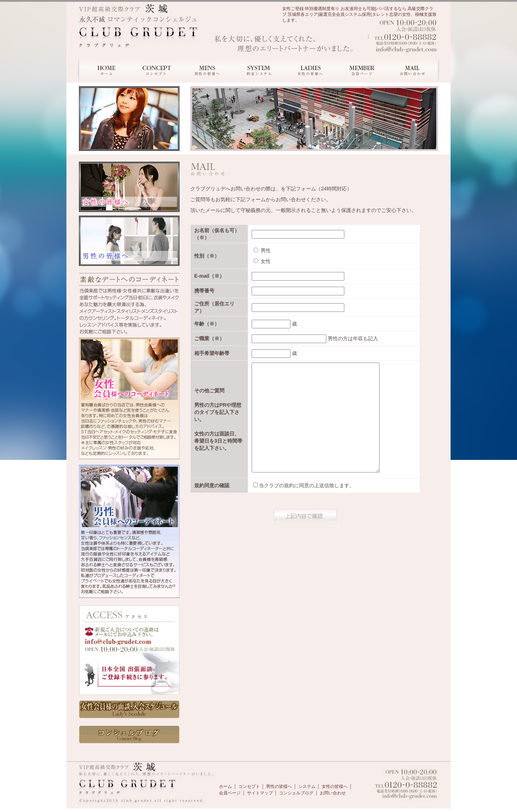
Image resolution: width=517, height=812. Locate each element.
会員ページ (230, 793)
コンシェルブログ (296, 793)
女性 (262, 261)
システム (307, 786)
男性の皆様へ (279, 786)
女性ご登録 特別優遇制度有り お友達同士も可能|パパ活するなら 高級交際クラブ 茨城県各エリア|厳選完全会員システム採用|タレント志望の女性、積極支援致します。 (359, 14)
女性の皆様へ (335, 786)
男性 (262, 250)
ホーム (225, 786)
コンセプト (249, 786)
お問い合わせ (333, 793)
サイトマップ (260, 793)
